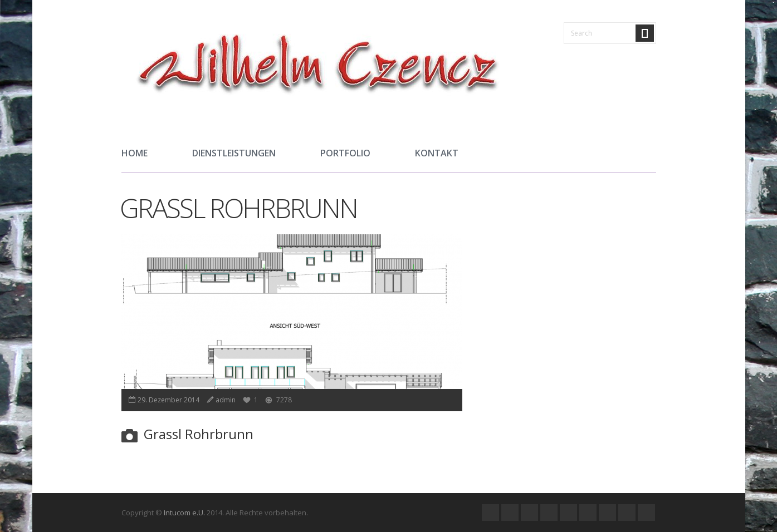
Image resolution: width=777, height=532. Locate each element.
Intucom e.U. (184, 513)
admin (226, 400)
